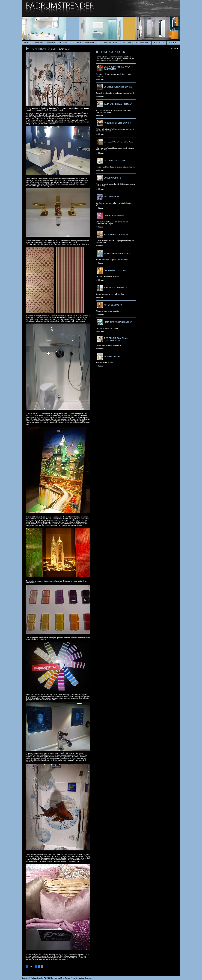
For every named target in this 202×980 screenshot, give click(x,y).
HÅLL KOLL (159, 43)
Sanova (32, 180)
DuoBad (28, 755)
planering (65, 43)
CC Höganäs (82, 316)
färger (51, 43)
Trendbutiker (110, 43)
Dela (29, 966)
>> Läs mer (100, 79)
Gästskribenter (86, 43)
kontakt (173, 43)
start (27, 43)
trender (38, 43)
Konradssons (34, 519)
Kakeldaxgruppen (32, 638)
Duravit (70, 414)
